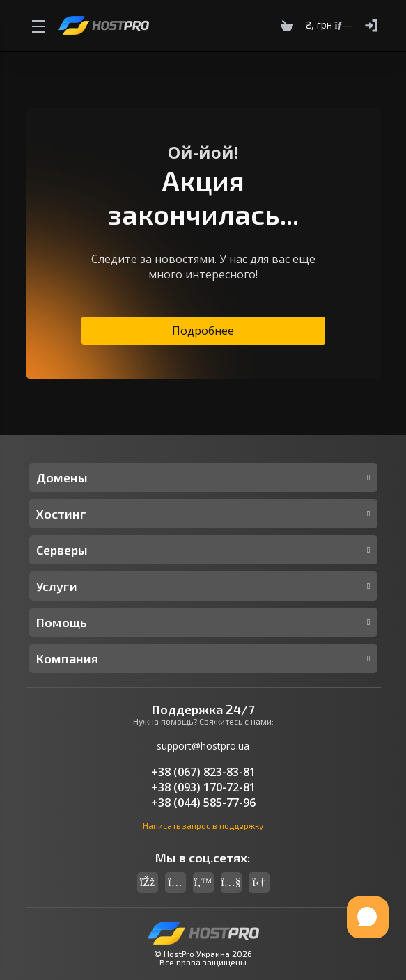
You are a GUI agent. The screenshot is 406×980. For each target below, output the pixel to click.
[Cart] (287, 25)
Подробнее (203, 331)
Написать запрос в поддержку (203, 825)
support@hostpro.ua (203, 746)
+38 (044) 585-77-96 (203, 803)
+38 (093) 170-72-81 (203, 787)
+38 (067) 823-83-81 (203, 772)
